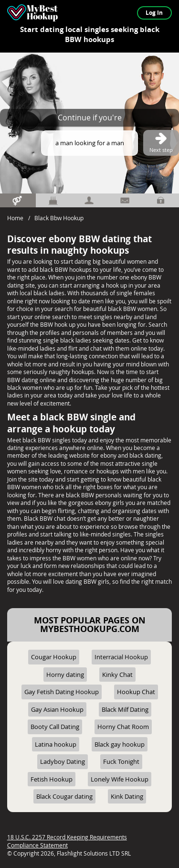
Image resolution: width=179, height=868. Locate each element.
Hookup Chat (136, 692)
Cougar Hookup (54, 657)
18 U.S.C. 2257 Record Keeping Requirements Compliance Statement (67, 841)
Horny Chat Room (123, 727)
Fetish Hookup (52, 779)
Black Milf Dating (125, 709)
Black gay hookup (120, 744)
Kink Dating (127, 796)
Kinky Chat (117, 675)
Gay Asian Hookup (57, 709)
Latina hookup (56, 744)
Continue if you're (90, 118)
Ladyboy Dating (63, 761)
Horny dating (65, 675)
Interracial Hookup (121, 657)
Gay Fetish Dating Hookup (62, 692)
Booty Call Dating (55, 727)
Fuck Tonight (121, 761)
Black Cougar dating (64, 796)
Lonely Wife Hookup (120, 779)
